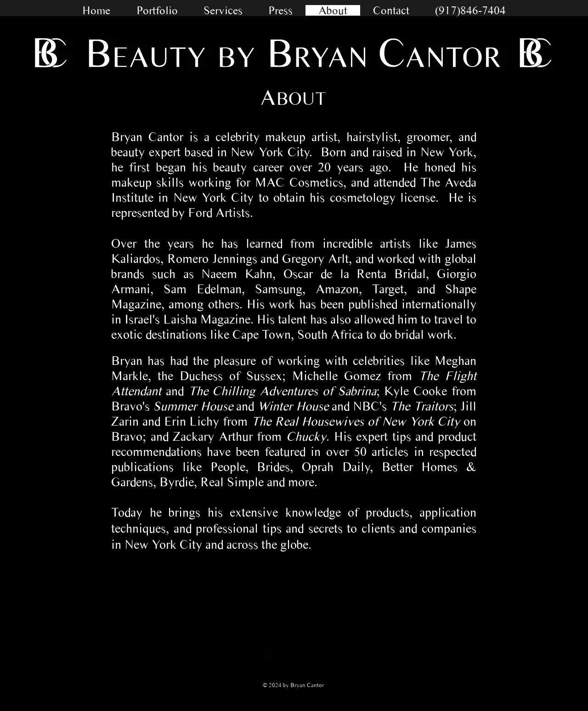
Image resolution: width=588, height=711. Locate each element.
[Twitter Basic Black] (285, 655)
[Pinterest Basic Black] (322, 655)
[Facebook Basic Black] (267, 655)
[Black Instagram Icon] (304, 655)
